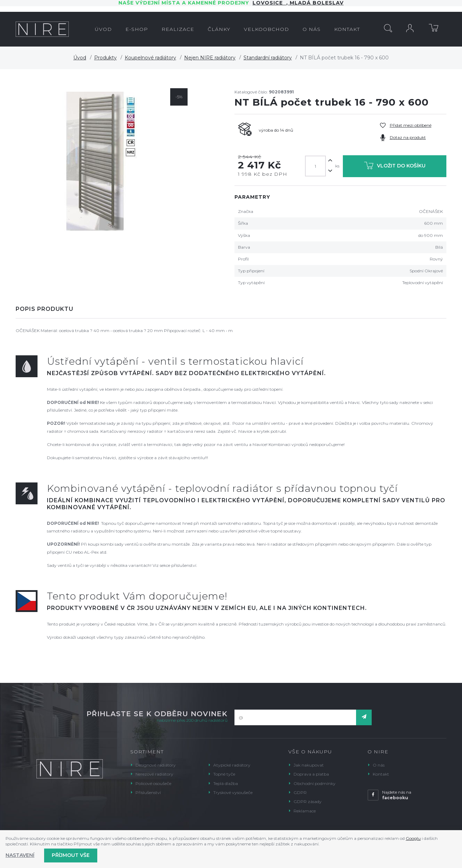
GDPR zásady (308, 801)
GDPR (300, 792)
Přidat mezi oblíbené (411, 125)
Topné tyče (224, 774)
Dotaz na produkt (408, 137)
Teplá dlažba (226, 783)
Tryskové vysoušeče (233, 792)
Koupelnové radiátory (150, 58)
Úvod (80, 58)
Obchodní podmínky (315, 783)
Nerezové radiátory (154, 774)
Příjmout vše (71, 855)
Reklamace (305, 811)
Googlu (413, 838)
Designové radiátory (156, 765)
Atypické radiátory (232, 765)
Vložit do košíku (395, 167)
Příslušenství (148, 792)
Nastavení (20, 855)
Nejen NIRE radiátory (210, 58)
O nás (379, 765)
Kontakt (381, 774)
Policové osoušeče (153, 783)
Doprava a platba (311, 774)
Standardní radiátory (268, 58)
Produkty (105, 58)
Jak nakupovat (309, 765)
